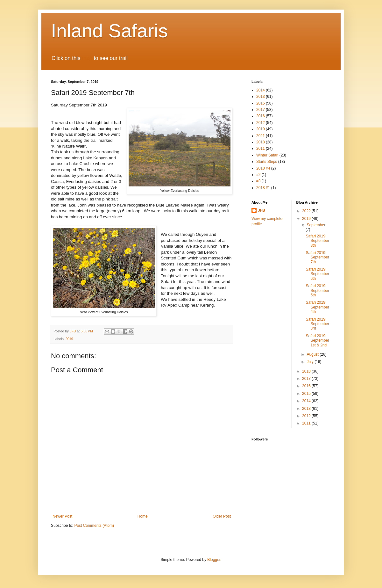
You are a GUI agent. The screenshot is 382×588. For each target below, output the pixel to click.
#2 (258, 175)
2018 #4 (263, 168)
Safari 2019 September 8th (317, 241)
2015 (261, 103)
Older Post (222, 516)
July (311, 362)
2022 (307, 211)
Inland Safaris (109, 31)
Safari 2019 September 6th (317, 274)
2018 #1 (263, 188)
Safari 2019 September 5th (317, 290)
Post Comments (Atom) (94, 526)
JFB (262, 210)
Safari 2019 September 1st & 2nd (317, 341)
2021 (261, 136)
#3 (258, 181)
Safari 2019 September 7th (317, 257)
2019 (69, 339)
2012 (261, 123)
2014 (261, 90)
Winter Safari (267, 155)
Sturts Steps (267, 162)
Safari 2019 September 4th (317, 307)
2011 (261, 149)
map (87, 58)
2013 (261, 97)
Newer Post (62, 516)
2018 (261, 142)
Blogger (214, 560)
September (316, 225)
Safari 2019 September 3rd (317, 324)
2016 (261, 116)
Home (143, 516)
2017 (261, 110)
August (313, 354)
